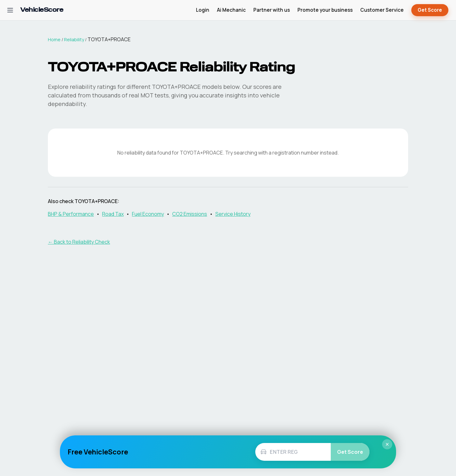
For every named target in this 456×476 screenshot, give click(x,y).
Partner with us (272, 10)
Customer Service (382, 10)
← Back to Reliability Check (79, 242)
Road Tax (113, 214)
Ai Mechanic (231, 10)
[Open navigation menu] (10, 10)
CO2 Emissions (190, 214)
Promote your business (325, 10)
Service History (233, 214)
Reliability (74, 40)
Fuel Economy (148, 214)
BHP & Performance (71, 214)
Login (203, 10)
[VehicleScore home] (42, 10)
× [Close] (387, 444)
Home (54, 40)
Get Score (430, 10)
